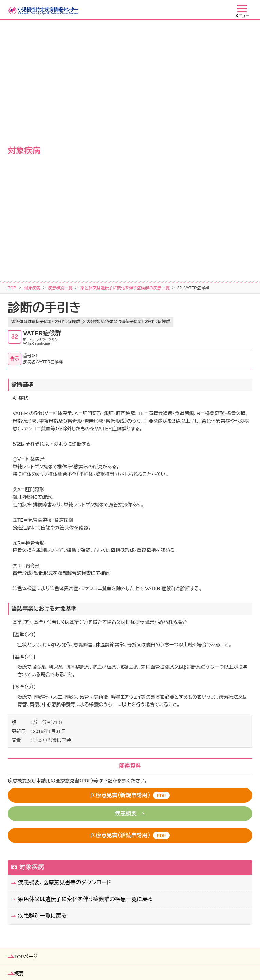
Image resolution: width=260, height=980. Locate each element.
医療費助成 (26, 754)
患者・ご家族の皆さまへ (39, 823)
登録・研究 (25, 788)
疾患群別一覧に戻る (42, 663)
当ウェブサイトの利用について (170, 958)
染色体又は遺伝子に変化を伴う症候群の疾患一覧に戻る (85, 646)
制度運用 (24, 805)
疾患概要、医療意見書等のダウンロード (65, 629)
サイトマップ (72, 958)
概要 (19, 720)
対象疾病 (32, 35)
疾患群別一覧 (60, 35)
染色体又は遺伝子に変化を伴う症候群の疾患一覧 (125, 35)
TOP (12, 35)
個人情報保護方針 (111, 958)
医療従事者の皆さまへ (38, 874)
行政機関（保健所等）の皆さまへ (47, 857)
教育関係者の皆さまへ (38, 840)
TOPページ (26, 703)
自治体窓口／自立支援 (38, 771)
